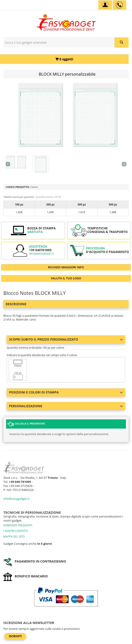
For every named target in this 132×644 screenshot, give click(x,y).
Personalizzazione (66, 406)
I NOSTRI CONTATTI (16, 531)
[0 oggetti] (64, 59)
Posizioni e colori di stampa (66, 392)
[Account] (105, 5)
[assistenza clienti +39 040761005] (119, 5)
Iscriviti (15, 636)
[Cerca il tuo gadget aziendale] (122, 42)
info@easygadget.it (41, 254)
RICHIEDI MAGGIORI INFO (66, 267)
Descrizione (16, 304)
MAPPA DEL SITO (14, 537)
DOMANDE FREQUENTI (18, 525)
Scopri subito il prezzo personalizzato (66, 339)
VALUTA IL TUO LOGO (66, 278)
